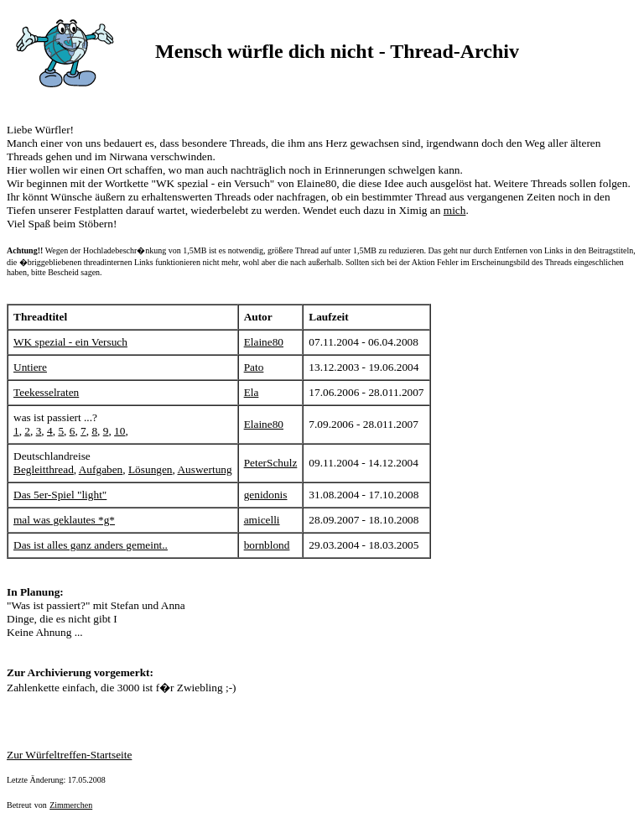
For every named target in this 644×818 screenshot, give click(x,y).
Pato (254, 367)
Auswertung (204, 469)
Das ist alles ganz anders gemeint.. (91, 545)
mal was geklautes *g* (64, 520)
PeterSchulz (271, 463)
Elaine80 (264, 342)
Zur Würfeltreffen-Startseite (69, 755)
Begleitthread (44, 469)
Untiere (30, 367)
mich (455, 210)
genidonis (266, 495)
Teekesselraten (46, 392)
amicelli (262, 520)
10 (119, 431)
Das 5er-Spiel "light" (60, 495)
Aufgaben (101, 469)
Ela (252, 392)
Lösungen (151, 469)
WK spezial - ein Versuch (70, 342)
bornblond (267, 545)
